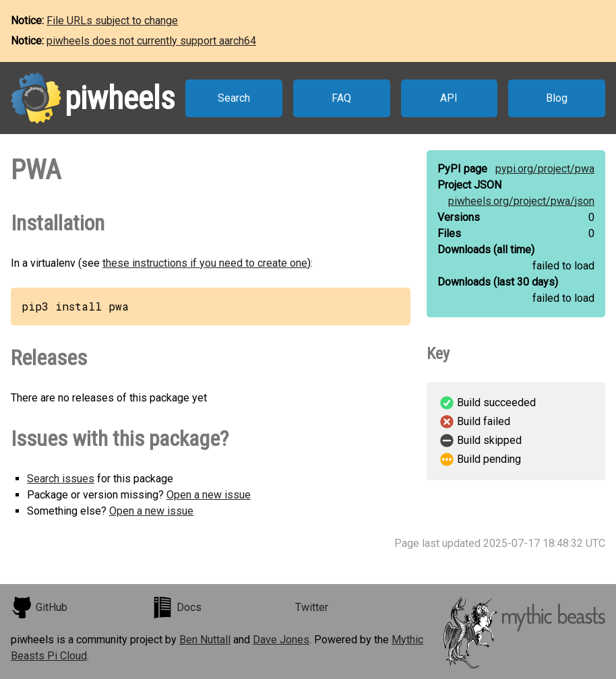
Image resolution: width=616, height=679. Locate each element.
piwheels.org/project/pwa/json (521, 201)
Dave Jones (281, 640)
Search (234, 98)
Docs (177, 608)
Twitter (312, 607)
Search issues (61, 479)
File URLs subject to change (112, 21)
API (449, 98)
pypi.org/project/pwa (545, 169)
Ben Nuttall (205, 640)
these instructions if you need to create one (205, 263)
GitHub (39, 608)
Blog (557, 98)
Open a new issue (209, 495)
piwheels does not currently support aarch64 (151, 41)
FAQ (341, 98)
